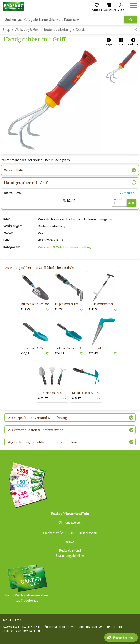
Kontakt (70, 542)
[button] (97, 6)
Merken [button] (127, 193)
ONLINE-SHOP (55, 627)
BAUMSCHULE (11, 627)
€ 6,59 (25, 353)
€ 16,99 (60, 353)
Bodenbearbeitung (58, 30)
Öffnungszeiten (70, 522)
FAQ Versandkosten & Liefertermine (35, 430)
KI (39, 631)
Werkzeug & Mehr (27, 30)
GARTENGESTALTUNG (91, 627)
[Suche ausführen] (131, 20)
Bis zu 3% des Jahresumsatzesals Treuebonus (27, 583)
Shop (6, 30)
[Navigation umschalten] (134, 5)
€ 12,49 (93, 353)
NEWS (71, 627)
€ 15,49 (76, 398)
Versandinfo (13, 170)
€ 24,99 (43, 398)
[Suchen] (63, 19)
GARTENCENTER (32, 627)
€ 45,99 (94, 309)
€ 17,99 (59, 309)
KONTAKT (29, 631)
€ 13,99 (26, 309)
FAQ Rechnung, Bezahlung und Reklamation (42, 442)
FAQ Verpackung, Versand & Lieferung (37, 418)
